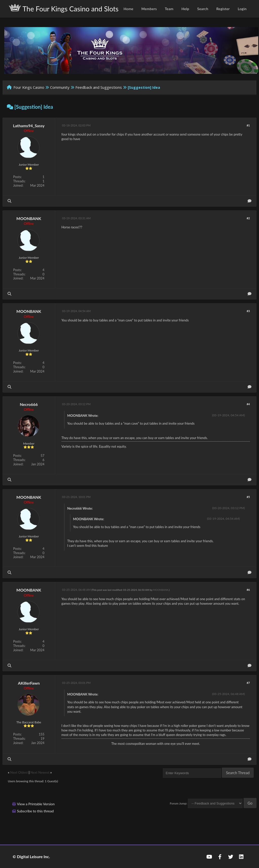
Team (169, 9)
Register (223, 9)
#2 (248, 218)
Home (128, 9)
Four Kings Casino (29, 87)
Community (60, 87)
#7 (248, 683)
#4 (248, 404)
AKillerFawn (29, 683)
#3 (248, 311)
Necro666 (29, 404)
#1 (248, 125)
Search (203, 9)
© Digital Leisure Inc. (31, 856)
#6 (248, 590)
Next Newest (40, 772)
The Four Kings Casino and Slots (64, 8)
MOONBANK (29, 218)
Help (185, 9)
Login (242, 9)
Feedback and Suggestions (99, 87)
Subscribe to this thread (35, 811)
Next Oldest (19, 772)
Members (149, 9)
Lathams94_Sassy (29, 126)
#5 (248, 497)
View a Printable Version (36, 804)
